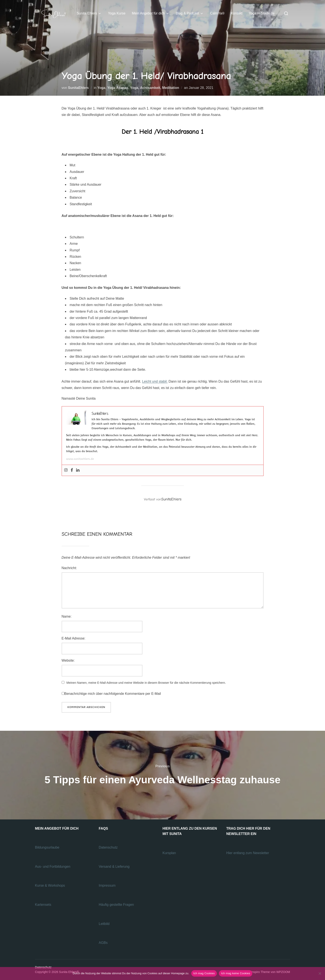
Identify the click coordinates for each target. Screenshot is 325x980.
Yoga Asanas (118, 88)
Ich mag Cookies (204, 973)
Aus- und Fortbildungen (53, 867)
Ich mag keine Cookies (236, 973)
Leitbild (104, 924)
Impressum (107, 885)
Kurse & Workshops (51, 885)
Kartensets (43, 905)
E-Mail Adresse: (74, 638)
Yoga (101, 88)
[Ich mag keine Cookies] (320, 973)
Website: (68, 660)
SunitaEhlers (78, 88)
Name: (67, 616)
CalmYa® (217, 13)
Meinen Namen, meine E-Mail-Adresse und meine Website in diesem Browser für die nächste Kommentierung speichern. (146, 683)
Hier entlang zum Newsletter (248, 853)
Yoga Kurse (117, 13)
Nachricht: (69, 568)
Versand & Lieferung (114, 867)
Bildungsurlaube (47, 847)
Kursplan (169, 853)
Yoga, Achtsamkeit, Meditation (155, 88)
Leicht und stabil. (155, 381)
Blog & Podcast (190, 13)
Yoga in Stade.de (262, 13)
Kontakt (237, 13)
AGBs (104, 943)
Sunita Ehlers (89, 13)
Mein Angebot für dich (151, 13)
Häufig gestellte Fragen (116, 905)
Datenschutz (109, 847)
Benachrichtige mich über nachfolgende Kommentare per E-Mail (111, 694)
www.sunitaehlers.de (80, 459)
